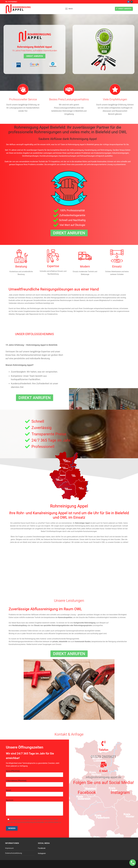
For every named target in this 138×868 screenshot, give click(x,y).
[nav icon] (69, 9)
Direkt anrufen (124, 9)
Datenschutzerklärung (14, 853)
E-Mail (103, 771)
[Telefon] (103, 743)
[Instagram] (132, 2)
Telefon (104, 750)
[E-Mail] (103, 765)
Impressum (9, 848)
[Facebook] (128, 2)
